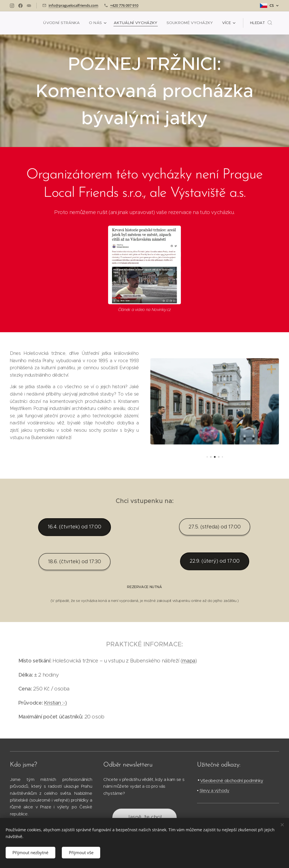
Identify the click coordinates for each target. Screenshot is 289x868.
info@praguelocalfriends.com (73, 5)
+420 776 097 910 (124, 5)
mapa (189, 661)
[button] (261, 23)
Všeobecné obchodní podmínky (231, 780)
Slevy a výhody (214, 790)
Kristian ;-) (55, 703)
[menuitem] (68, 23)
